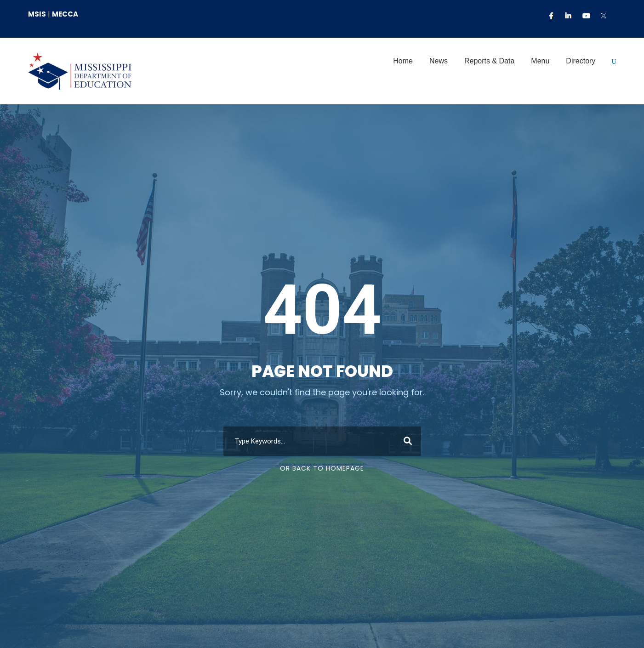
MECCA (65, 14)
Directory (581, 61)
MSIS (37, 14)
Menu (540, 61)
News (439, 61)
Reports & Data (489, 61)
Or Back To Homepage (322, 468)
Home (403, 61)
